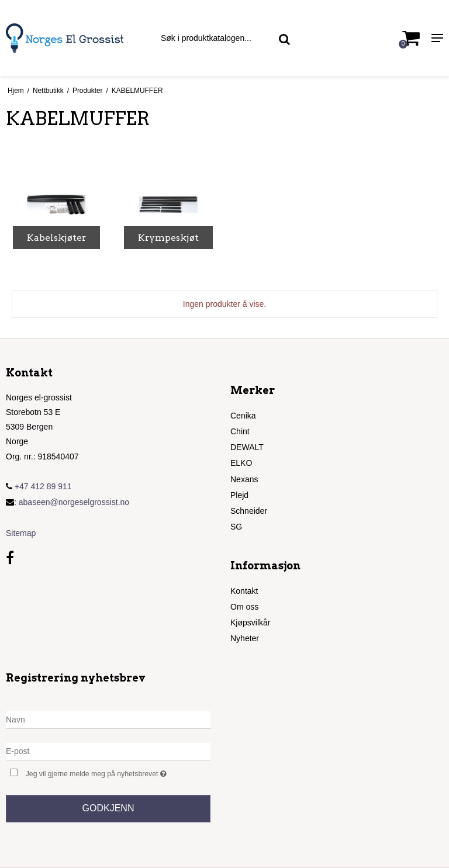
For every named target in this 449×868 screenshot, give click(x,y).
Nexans (244, 479)
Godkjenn (108, 808)
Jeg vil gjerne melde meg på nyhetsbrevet (118, 772)
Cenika (243, 416)
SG (236, 527)
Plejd (239, 495)
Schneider (249, 511)
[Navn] (108, 720)
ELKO (241, 463)
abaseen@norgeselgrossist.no (74, 502)
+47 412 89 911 (39, 486)
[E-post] (108, 751)
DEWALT (247, 447)
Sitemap (21, 533)
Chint (240, 431)
